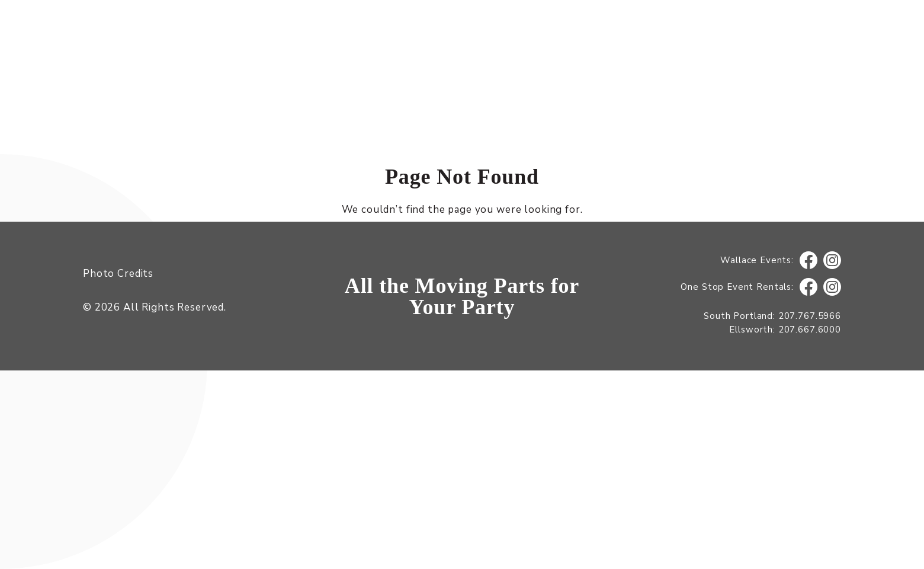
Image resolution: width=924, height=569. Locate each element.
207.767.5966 (810, 316)
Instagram (832, 260)
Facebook (808, 260)
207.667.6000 (810, 330)
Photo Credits (118, 274)
